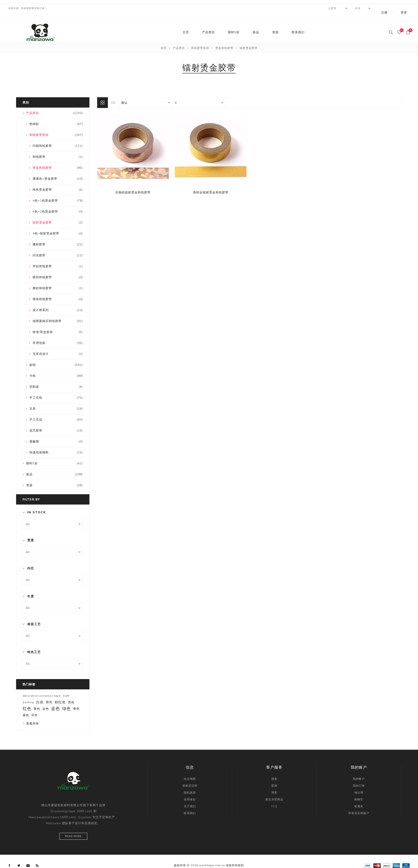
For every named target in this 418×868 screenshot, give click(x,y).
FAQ (274, 798)
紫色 (26, 707)
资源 (275, 24)
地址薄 (359, 784)
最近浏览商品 (274, 791)
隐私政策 (190, 784)
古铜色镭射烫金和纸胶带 (133, 184)
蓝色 (56, 700)
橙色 (49, 694)
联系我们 (298, 24)
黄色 (37, 700)
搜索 (274, 770)
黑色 (71, 694)
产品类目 (208, 24)
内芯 (31, 560)
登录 (407, 8)
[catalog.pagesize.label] (199, 94)
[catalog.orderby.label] (145, 94)
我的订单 (359, 777)
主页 (186, 24)
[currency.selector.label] (349, 8)
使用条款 (190, 791)
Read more (73, 828)
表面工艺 (34, 616)
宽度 (31, 532)
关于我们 (190, 798)
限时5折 (234, 24)
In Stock (37, 504)
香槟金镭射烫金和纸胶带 (211, 184)
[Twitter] (19, 857)
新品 (256, 24)
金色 (46, 700)
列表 (113, 94)
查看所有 (33, 715)
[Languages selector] (375, 8)
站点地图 (190, 770)
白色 (40, 694)
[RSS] (37, 857)
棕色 (35, 707)
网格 (103, 94)
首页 (164, 40)
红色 (27, 700)
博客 (274, 784)
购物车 (359, 791)
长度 (31, 588)
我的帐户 (359, 770)
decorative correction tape (42, 687)
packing (28, 694)
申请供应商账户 (359, 805)
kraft (66, 687)
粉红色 (60, 694)
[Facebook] (10, 857)
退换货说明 (190, 777)
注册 (393, 8)
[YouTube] (28, 857)
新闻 (274, 777)
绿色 (66, 700)
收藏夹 (359, 798)
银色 (76, 700)
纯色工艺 (34, 644)
